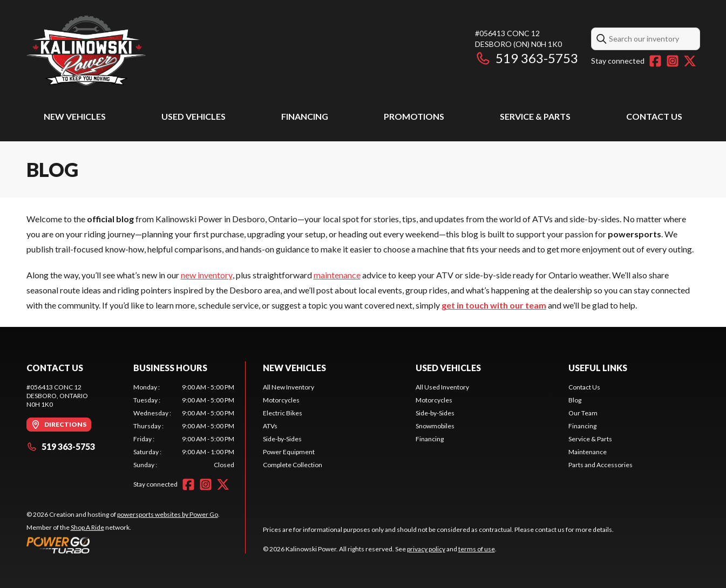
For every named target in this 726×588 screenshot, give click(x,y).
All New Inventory (289, 387)
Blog (575, 400)
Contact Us (654, 116)
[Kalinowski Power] (161, 52)
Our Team (583, 413)
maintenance (337, 275)
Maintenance (588, 452)
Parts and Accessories (601, 465)
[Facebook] (655, 61)
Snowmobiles (435, 426)
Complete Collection (293, 465)
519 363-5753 (527, 58)
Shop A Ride (87, 527)
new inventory (207, 275)
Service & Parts (535, 116)
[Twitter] (690, 61)
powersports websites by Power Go (168, 514)
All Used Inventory (442, 387)
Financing (305, 116)
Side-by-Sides (282, 439)
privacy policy (426, 549)
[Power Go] (123, 545)
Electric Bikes (283, 413)
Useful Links (598, 368)
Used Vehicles (194, 116)
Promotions (414, 116)
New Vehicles (75, 116)
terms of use (477, 549)
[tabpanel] (184, 426)
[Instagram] (673, 61)
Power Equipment (289, 452)
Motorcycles (281, 400)
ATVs (270, 426)
